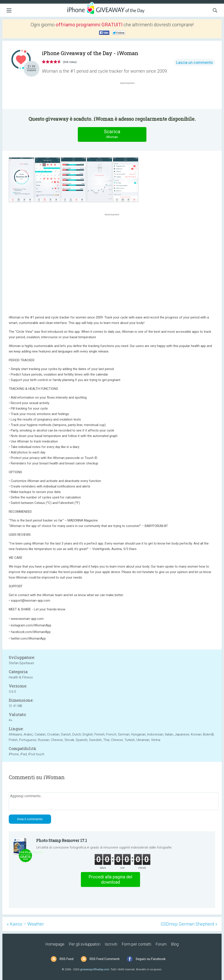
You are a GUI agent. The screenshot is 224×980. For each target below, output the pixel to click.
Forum (161, 944)
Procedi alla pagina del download (110, 879)
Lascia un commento (195, 62)
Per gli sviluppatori (85, 944)
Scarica (112, 134)
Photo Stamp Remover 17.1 (62, 840)
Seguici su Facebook (151, 959)
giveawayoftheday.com (95, 969)
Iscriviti (111, 944)
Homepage (55, 944)
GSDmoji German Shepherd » (189, 924)
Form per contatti (136, 944)
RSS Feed (67, 959)
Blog (175, 944)
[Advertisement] (130, 96)
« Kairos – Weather (25, 924)
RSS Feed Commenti (105, 959)
